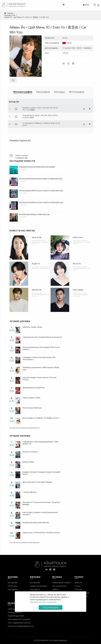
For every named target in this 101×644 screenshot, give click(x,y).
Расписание (12, 586)
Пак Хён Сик (37, 290)
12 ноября (67, 48)
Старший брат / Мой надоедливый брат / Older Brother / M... (41, 443)
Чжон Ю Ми (37, 237)
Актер (65, 38)
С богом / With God (30, 492)
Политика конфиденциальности (21, 626)
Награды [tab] (59, 92)
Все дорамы (13, 583)
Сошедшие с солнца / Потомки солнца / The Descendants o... (39, 358)
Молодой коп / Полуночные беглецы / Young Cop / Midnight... (41, 503)
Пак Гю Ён (77, 264)
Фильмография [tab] (23, 92)
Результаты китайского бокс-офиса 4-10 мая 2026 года (41, 191)
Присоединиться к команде (19, 619)
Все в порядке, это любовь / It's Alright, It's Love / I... (42, 418)
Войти (86, 5)
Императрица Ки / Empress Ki (34, 388)
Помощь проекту (15, 612)
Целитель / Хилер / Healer (32, 327)
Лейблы (55, 589)
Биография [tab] (43, 92)
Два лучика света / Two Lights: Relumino (37, 482)
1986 (73, 48)
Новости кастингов (22, 231)
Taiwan (69, 43)
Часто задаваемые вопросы (19, 623)
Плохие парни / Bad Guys (32, 408)
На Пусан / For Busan (30, 452)
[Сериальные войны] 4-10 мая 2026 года (34, 214)
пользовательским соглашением (43, 602)
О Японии (78, 589)
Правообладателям (16, 616)
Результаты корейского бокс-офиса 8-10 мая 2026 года (41, 202)
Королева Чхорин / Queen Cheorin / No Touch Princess (40, 379)
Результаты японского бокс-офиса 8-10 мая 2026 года (41, 179)
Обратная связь (14, 609)
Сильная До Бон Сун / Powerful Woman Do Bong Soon (42, 337)
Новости (78, 583)
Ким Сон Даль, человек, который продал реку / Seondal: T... (40, 513)
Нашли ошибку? (22, 155)
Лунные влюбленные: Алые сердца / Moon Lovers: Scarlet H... (41, 348)
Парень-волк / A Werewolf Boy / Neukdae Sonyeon (41, 533)
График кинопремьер (39, 586)
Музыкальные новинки (62, 583)
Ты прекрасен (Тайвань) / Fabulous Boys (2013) (41, 123)
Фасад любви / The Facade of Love (40, 243)
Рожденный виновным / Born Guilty (81, 295)
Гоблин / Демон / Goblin (31, 398)
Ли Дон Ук (36, 264)
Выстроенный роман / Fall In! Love (81, 269)
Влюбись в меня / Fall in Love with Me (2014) (40, 108)
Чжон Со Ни (78, 237)
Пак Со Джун (78, 290)
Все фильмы (35, 583)
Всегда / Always (28, 462)
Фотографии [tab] (77, 92)
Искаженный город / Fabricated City (36, 522)
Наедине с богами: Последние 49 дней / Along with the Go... (41, 473)
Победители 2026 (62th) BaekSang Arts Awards (37, 167)
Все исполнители (59, 586)
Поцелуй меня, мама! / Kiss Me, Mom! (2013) (40, 115)
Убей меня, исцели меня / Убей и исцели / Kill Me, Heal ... (41, 368)
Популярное (13, 589)
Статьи (78, 586)
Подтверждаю (50, 608)
